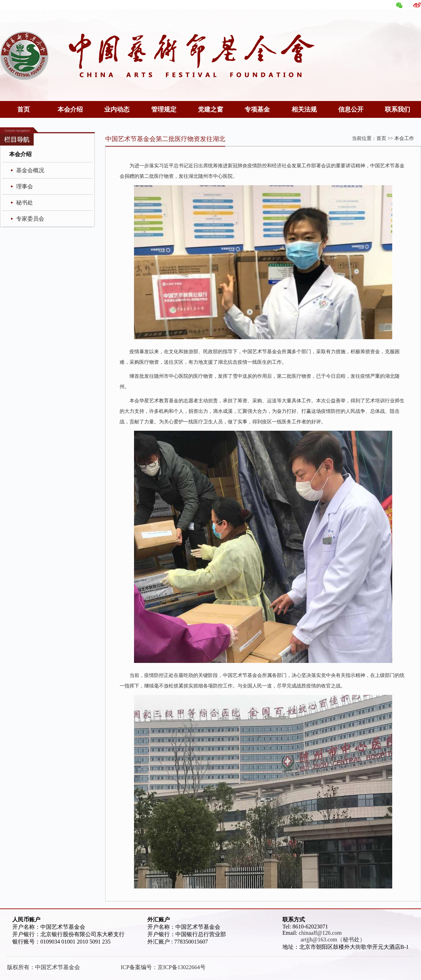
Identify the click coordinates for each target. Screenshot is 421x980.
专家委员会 (30, 219)
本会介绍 (70, 109)
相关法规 (304, 109)
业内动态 (117, 109)
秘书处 (25, 203)
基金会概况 (30, 170)
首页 (24, 109)
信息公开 (351, 109)
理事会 (25, 186)
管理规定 (164, 109)
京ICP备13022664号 (182, 967)
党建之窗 (210, 109)
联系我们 (397, 109)
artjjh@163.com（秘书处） (324, 939)
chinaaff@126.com (320, 933)
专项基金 (257, 109)
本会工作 (404, 138)
